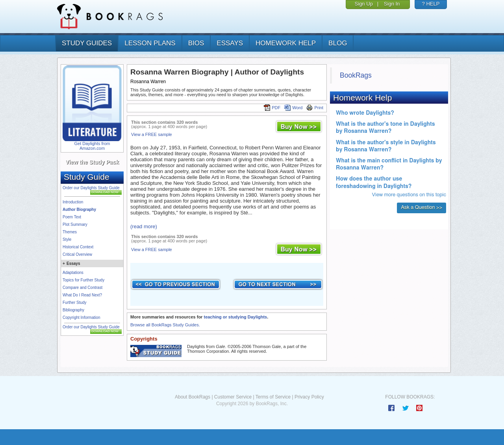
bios (196, 43)
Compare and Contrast (82, 288)
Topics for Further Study (83, 280)
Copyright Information (82, 317)
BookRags (356, 75)
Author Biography (79, 209)
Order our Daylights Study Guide (91, 188)
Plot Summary (75, 224)
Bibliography (73, 310)
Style (67, 239)
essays (230, 43)
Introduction (73, 202)
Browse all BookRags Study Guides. (165, 325)
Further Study (75, 303)
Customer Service (233, 397)
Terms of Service (273, 397)
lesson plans (150, 43)
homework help (286, 43)
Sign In (392, 4)
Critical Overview (77, 254)
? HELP (431, 4)
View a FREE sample (152, 134)
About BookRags (193, 397)
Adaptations (73, 273)
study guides (87, 43)
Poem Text (72, 217)
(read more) (144, 226)
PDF (272, 108)
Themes (70, 232)
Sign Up (364, 4)
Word (293, 108)
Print (315, 108)
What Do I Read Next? (82, 295)
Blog (338, 43)
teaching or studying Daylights (235, 317)
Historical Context (78, 247)
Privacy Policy (309, 397)
